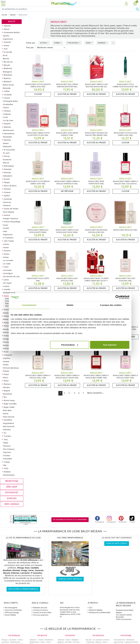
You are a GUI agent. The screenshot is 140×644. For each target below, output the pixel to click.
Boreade (7, 88)
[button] (126, 4)
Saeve (6, 413)
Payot (6, 374)
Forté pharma (119, 640)
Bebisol (61, 642)
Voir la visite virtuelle (70, 579)
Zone (88, 43)
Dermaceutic (8, 130)
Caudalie (8, 95)
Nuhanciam (8, 348)
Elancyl (6, 163)
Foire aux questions (41, 615)
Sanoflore (8, 420)
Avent (68, 640)
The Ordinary (9, 449)
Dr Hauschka (9, 150)
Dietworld (7, 146)
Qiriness (6, 387)
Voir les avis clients (117, 543)
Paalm (6, 365)
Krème (6, 257)
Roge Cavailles (10, 404)
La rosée (7, 264)
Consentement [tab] (29, 305)
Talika (6, 443)
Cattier (7, 91)
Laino (6, 267)
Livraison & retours (40, 610)
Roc (5, 397)
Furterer (7, 192)
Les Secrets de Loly (11, 276)
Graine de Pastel (11, 209)
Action (44, 43)
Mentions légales (96, 610)
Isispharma (8, 234)
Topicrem (7, 452)
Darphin (7, 124)
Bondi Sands (8, 85)
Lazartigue (8, 273)
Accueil (4, 15)
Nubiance (7, 345)
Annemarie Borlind (12, 32)
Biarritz (6, 59)
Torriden (7, 456)
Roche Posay (9, 400)
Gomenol (7, 205)
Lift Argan (7, 283)
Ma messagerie (11, 608)
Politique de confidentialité (100, 612)
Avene (6, 45)
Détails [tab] (70, 305)
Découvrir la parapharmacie (23, 589)
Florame (7, 189)
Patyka (6, 371)
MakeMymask (9, 293)
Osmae (6, 361)
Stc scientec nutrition (101, 640)
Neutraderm (8, 332)
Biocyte (7, 65)
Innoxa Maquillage (12, 222)
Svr (5, 433)
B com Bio (8, 52)
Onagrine (8, 355)
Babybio (75, 640)
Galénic (7, 196)
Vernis (7, 306)
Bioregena (7, 72)
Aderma (7, 26)
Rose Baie (7, 410)
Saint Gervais (9, 417)
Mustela (68, 642)
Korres (6, 254)
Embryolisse (9, 166)
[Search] (68, 9)
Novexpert (8, 342)
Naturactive (118, 642)
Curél (5, 117)
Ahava (7, 29)
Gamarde (8, 199)
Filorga (7, 182)
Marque (102, 43)
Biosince (7, 78)
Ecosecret (7, 160)
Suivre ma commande (13, 610)
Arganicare (8, 39)
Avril (6, 49)
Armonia (7, 42)
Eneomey (8, 169)
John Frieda (9, 241)
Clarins (6, 108)
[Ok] (138, 9)
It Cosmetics (8, 238)
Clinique (7, 111)
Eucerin (7, 179)
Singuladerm (8, 423)
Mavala (7, 309)
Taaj (6, 439)
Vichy (6, 468)
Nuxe (6, 352)
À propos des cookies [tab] (111, 305)
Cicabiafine (8, 104)
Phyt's (6, 378)
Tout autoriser (110, 345)
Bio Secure (8, 62)
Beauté (13, 15)
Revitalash (7, 394)
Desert (6, 143)
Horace (7, 215)
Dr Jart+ (7, 153)
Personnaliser (70, 345)
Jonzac (6, 244)
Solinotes (7, 430)
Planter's (7, 384)
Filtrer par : (31, 43)
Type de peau (73, 43)
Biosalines (8, 75)
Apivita (6, 36)
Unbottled (7, 459)
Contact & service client (42, 612)
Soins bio (12, 498)
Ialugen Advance (10, 218)
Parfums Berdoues (11, 368)
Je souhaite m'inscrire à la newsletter (70, 520)
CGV (91, 608)
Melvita (7, 316)
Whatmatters (9, 475)
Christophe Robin (10, 101)
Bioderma (8, 68)
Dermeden (7, 137)
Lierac (6, 280)
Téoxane (7, 446)
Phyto (6, 381)
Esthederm (8, 176)
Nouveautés (12, 493)
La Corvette (8, 260)
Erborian (7, 172)
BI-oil (5, 55)
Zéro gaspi (12, 487)
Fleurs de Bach (10, 186)
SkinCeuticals (9, 426)
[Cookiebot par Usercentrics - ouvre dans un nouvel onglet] (117, 297)
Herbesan (130, 640)
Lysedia (7, 289)
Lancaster (7, 270)
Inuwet (6, 228)
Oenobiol (90, 642)
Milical (98, 642)
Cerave (7, 98)
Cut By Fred (8, 120)
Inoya (5, 225)
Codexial (7, 114)
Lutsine (6, 286)
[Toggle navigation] (3, 3)
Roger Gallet (9, 407)
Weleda (7, 472)
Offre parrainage (12, 612)
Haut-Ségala (9, 212)
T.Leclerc (7, 436)
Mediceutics (8, 313)
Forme (57, 43)
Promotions (12, 481)
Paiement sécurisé (40, 608)
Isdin (5, 231)
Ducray (7, 156)
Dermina (7, 140)
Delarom (7, 127)
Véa (5, 465)
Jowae (6, 247)
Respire (7, 391)
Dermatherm (9, 134)
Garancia (7, 202)
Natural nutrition (131, 642)
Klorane (7, 251)
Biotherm (7, 82)
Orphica (7, 358)
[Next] (95, 393)
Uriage (7, 462)
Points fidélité (10, 615)
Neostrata (7, 329)
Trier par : (30, 48)
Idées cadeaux (12, 504)
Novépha (7, 339)
